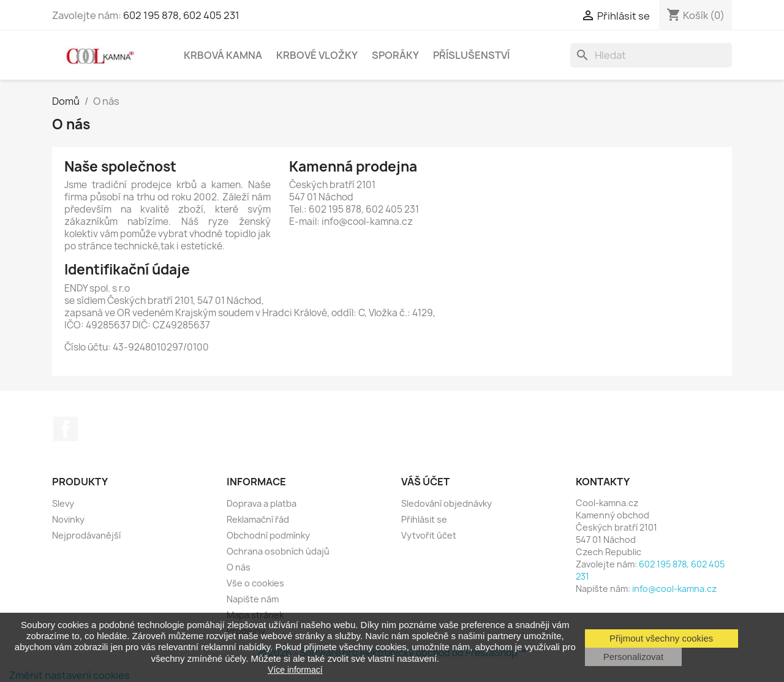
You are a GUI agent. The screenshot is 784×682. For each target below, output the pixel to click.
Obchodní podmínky (268, 535)
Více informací (295, 670)
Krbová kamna (223, 55)
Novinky (68, 519)
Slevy (63, 503)
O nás (239, 567)
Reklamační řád (258, 519)
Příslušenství (471, 55)
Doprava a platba (262, 503)
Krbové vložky (317, 55)
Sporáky (395, 55)
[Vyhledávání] (651, 55)
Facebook (66, 429)
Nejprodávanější (86, 535)
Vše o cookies (255, 583)
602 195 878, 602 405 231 (181, 15)
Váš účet (425, 482)
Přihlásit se (424, 519)
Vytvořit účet (429, 535)
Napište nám (253, 599)
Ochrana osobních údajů (278, 551)
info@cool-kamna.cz (674, 589)
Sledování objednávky (447, 503)
